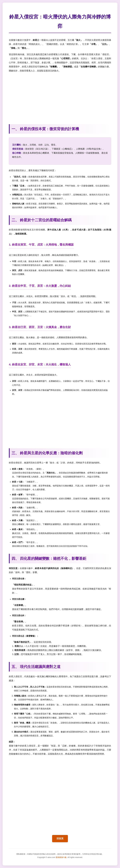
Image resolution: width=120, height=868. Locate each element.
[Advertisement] (60, 97)
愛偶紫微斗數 (61, 857)
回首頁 (60, 839)
